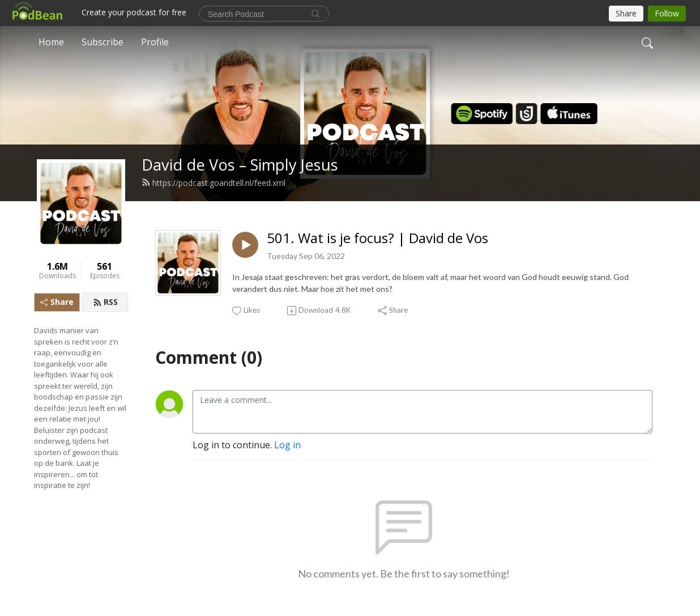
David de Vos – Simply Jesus (240, 165)
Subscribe (103, 42)
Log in (287, 445)
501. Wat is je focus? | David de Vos (377, 238)
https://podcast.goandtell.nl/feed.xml (214, 183)
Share (57, 302)
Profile (155, 42)
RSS (105, 302)
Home (51, 42)
